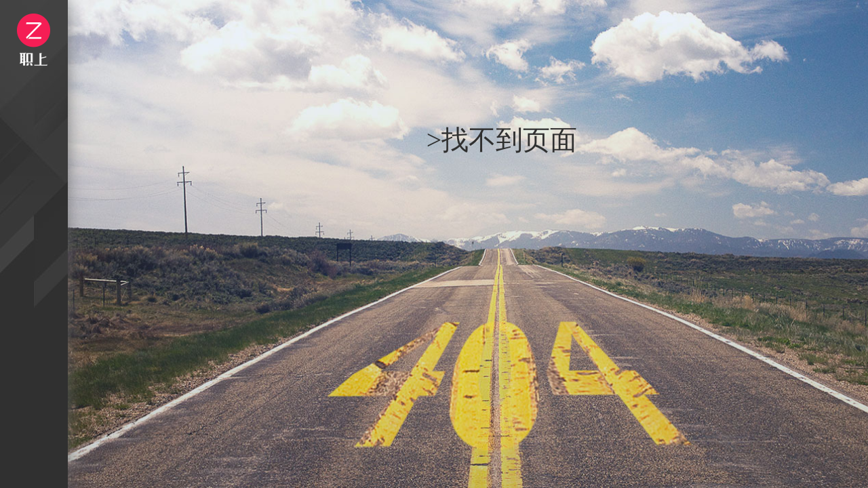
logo (34, 40)
